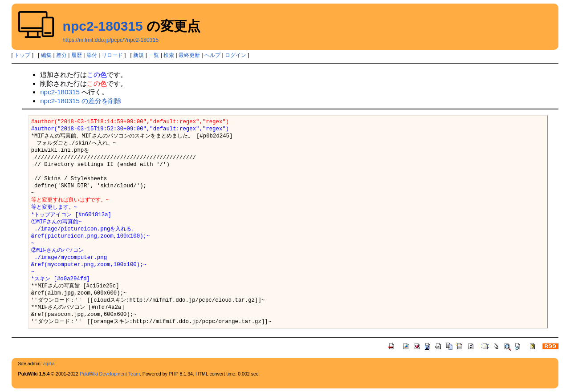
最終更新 (189, 55)
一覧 (154, 55)
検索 (169, 55)
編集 (46, 55)
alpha (49, 364)
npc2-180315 (103, 26)
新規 (138, 55)
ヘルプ (212, 55)
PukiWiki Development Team (110, 374)
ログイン (236, 55)
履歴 (77, 55)
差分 (61, 55)
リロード (112, 55)
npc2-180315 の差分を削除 (81, 101)
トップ (22, 55)
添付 (92, 55)
